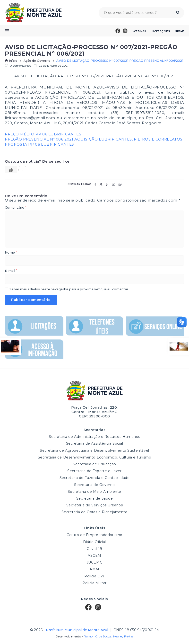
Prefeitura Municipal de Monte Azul (33, 13)
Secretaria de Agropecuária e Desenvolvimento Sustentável (94, 450)
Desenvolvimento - (84, 636)
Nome (11, 253)
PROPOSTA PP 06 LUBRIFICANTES (39, 144)
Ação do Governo (37, 61)
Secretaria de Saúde (95, 498)
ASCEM (94, 556)
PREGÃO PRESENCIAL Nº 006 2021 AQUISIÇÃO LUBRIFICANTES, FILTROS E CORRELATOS (94, 139)
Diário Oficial (94, 542)
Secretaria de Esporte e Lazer (94, 471)
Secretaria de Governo (94, 485)
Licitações (161, 31)
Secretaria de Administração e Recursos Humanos (94, 437)
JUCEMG (94, 562)
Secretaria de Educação (94, 464)
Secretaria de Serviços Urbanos (95, 505)
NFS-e (180, 31)
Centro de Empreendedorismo (94, 535)
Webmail (140, 31)
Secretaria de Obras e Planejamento (94, 512)
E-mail (11, 271)
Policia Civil (94, 576)
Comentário (16, 208)
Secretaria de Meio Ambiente (94, 492)
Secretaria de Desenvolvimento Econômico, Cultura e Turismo (94, 457)
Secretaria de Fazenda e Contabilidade (95, 478)
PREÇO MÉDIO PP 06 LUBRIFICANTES (43, 134)
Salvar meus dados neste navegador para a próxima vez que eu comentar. (69, 289)
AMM (94, 569)
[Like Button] (11, 170)
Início (11, 61)
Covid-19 (94, 549)
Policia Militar (94, 583)
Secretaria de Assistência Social (95, 443)
